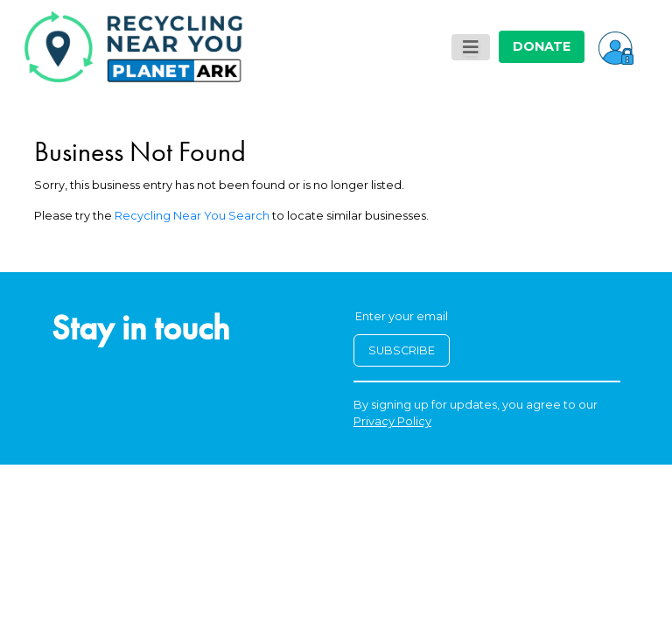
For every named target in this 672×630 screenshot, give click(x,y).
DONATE (542, 46)
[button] (616, 46)
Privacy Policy (392, 421)
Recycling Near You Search (192, 216)
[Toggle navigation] (471, 47)
